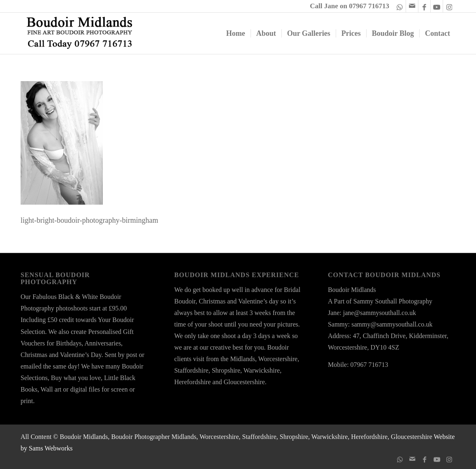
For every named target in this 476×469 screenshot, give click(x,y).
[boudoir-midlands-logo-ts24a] (80, 33)
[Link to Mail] (412, 6)
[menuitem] (236, 33)
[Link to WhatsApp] (400, 6)
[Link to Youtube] (437, 6)
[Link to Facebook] (424, 6)
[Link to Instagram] (449, 6)
